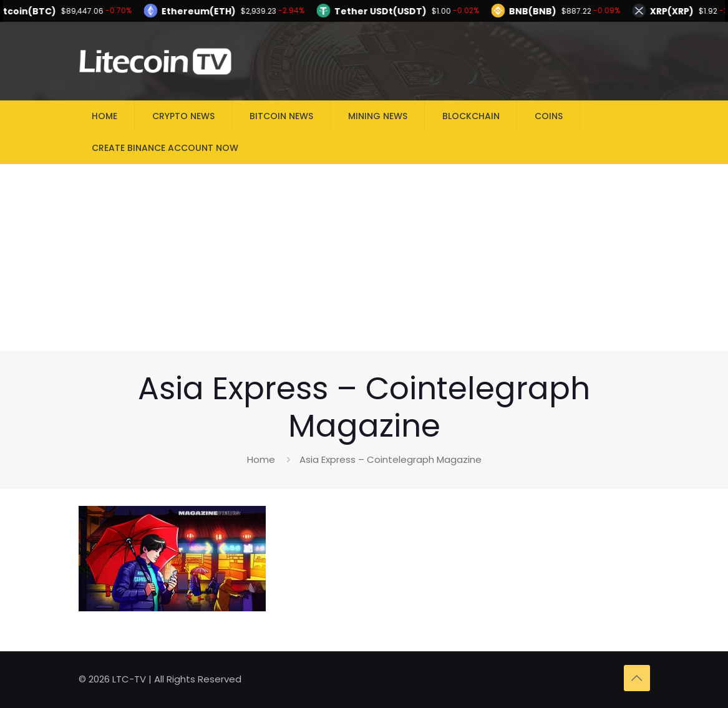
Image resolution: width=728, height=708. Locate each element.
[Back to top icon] (637, 678)
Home (261, 459)
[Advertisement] (364, 258)
